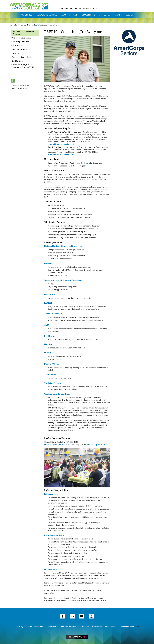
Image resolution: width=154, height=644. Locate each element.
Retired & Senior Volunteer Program (48, 25)
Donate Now (77, 637)
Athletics (105, 15)
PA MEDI (15, 53)
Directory (77, 8)
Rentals (95, 8)
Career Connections (35, 626)
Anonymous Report (127, 626)
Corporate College (47, 15)
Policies (85, 626)
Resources (87, 8)
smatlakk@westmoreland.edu (62, 144)
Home (11, 25)
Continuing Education (20, 42)
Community (32, 25)
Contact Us (97, 626)
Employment (111, 626)
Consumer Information (69, 626)
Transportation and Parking (22, 57)
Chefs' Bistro (17, 45)
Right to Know (17, 61)
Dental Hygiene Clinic (20, 49)
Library (20, 626)
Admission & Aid (69, 15)
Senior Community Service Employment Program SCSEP (23, 66)
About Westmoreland (21, 25)
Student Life (89, 15)
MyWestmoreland (65, 8)
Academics (26, 15)
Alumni (118, 15)
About (130, 15)
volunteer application (96, 444)
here (88, 163)
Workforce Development (21, 38)
